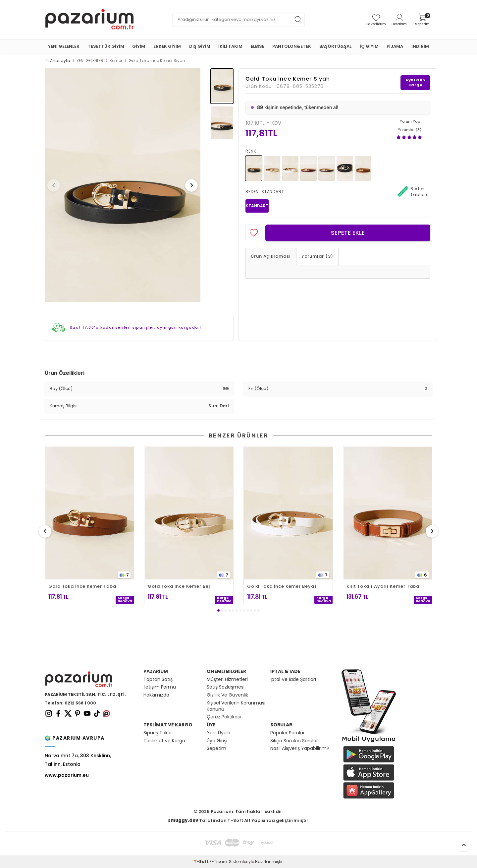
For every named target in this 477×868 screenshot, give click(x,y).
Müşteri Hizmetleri (227, 679)
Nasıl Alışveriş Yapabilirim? (300, 748)
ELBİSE (258, 46)
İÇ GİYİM (369, 46)
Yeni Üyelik (219, 733)
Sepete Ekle (348, 233)
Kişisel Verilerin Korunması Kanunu (236, 706)
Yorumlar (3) (317, 256)
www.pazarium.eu (67, 775)
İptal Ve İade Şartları (293, 679)
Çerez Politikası (224, 717)
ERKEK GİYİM (167, 46)
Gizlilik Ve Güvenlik (227, 695)
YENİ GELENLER (64, 46)
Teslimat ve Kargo (164, 741)
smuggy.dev (183, 820)
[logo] (89, 20)
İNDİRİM (420, 46)
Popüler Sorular (288, 733)
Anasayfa (57, 61)
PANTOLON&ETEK (292, 46)
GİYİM (139, 46)
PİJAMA (395, 46)
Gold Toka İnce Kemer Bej (179, 586)
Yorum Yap (410, 121)
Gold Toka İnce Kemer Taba (82, 586)
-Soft (202, 862)
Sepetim (216, 748)
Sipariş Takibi (158, 733)
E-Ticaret (219, 862)
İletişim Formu (160, 687)
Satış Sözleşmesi (226, 687)
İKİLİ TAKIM (230, 46)
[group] (123, 185)
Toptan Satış (158, 679)
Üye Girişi (217, 741)
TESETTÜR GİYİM (106, 46)
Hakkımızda (156, 695)
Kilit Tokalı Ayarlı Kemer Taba (383, 586)
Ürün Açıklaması (271, 256)
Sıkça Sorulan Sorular (294, 741)
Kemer (116, 61)
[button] (56, 185)
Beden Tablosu (413, 192)
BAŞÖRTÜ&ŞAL (335, 46)
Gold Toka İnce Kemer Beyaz (282, 586)
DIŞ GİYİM (200, 46)
